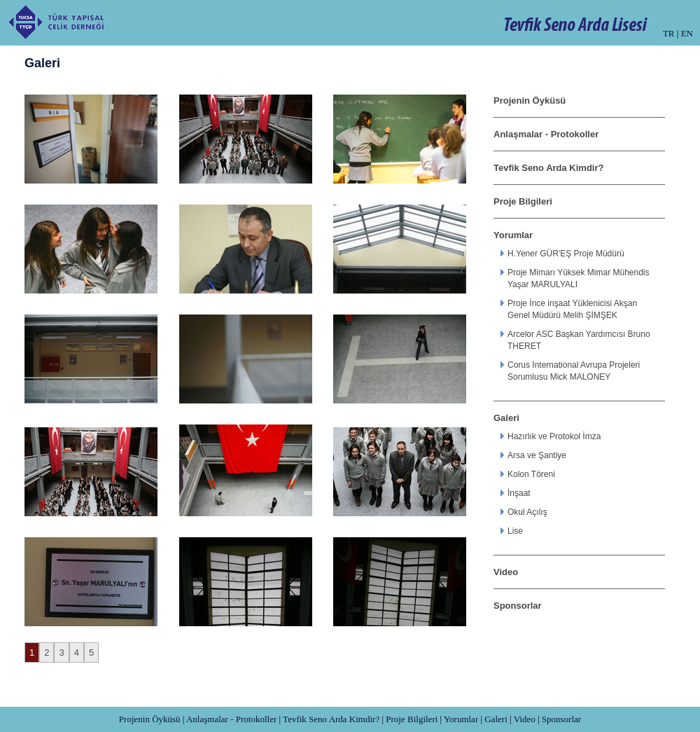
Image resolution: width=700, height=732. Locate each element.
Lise (515, 531)
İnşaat (519, 493)
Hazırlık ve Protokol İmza (554, 436)
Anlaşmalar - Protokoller (546, 134)
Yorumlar (513, 235)
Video (506, 572)
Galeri (506, 418)
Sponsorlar (518, 606)
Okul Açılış (527, 512)
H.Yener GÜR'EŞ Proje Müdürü (566, 254)
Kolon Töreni (531, 474)
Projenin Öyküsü (530, 101)
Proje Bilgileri (523, 201)
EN (687, 33)
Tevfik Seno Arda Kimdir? (548, 168)
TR (669, 33)
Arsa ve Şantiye (537, 455)
